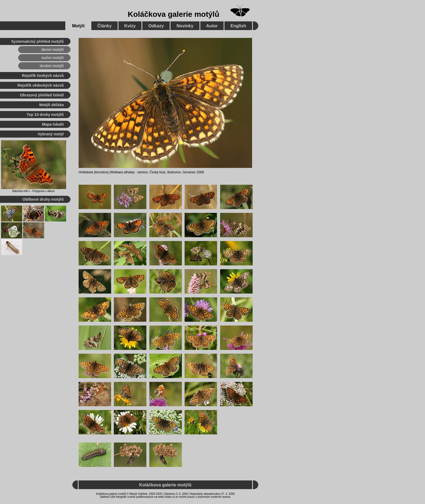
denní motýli (53, 50)
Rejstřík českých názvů (43, 76)
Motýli (78, 26)
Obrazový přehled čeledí (42, 95)
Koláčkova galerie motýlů (173, 14)
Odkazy (156, 26)
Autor (212, 26)
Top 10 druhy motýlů (45, 115)
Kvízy (130, 26)
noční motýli (53, 58)
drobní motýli (52, 66)
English (238, 26)
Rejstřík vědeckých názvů (41, 85)
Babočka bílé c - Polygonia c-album (33, 191)
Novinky (185, 26)
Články (104, 26)
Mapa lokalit (53, 124)
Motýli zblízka (51, 105)
